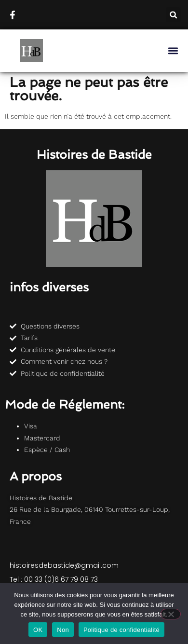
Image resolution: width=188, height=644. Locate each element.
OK (38, 630)
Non (63, 630)
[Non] (171, 614)
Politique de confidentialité (121, 630)
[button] (173, 15)
